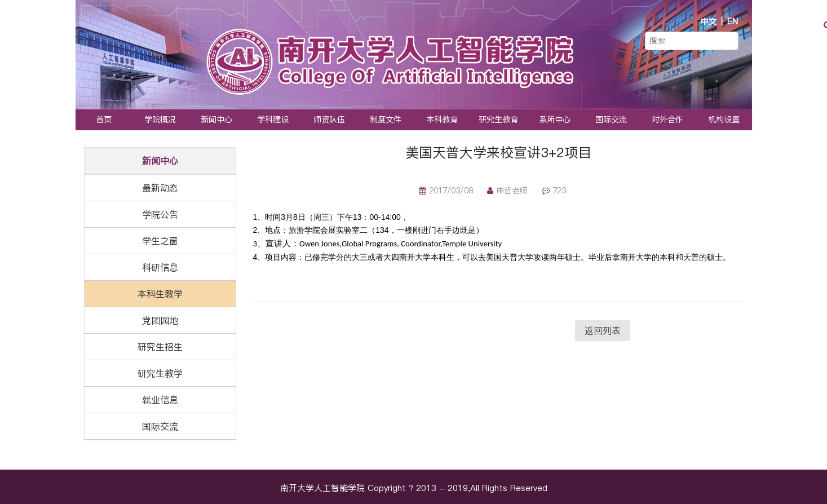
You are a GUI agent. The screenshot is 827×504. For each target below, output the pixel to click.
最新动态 (160, 188)
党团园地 (160, 320)
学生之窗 (160, 241)
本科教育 (442, 120)
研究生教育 (498, 120)
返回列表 (603, 330)
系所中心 (555, 120)
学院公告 (160, 214)
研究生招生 (160, 347)
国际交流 (611, 120)
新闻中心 (216, 120)
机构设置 (724, 120)
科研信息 (160, 267)
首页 (104, 120)
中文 (709, 21)
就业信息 (160, 400)
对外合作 (667, 120)
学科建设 (273, 120)
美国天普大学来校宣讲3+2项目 (498, 152)
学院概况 (160, 120)
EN (733, 21)
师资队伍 (329, 120)
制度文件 (386, 120)
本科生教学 (160, 294)
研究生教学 (160, 373)
